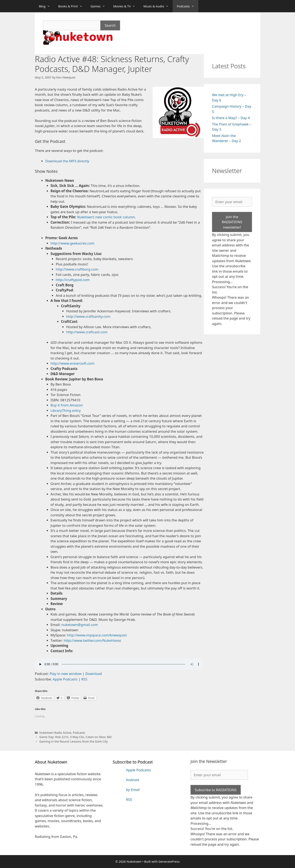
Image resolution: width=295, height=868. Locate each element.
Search (110, 25)
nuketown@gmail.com (79, 625)
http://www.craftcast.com (87, 332)
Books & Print (72, 6)
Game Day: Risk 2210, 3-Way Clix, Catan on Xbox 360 (75, 737)
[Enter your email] (232, 202)
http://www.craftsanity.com (88, 316)
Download (94, 674)
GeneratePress (169, 861)
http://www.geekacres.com (73, 243)
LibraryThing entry (66, 410)
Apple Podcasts (65, 679)
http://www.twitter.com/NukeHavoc (92, 640)
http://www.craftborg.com (77, 269)
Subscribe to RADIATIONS (216, 790)
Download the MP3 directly (67, 161)
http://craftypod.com (73, 280)
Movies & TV (126, 6)
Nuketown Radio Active (55, 733)
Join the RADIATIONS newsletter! (232, 222)
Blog (47, 6)
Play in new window (66, 674)
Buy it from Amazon (67, 405)
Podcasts (188, 6)
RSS (84, 679)
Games (100, 6)
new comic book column (106, 217)
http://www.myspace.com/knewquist (97, 635)
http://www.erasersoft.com (73, 363)
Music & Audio (158, 6)
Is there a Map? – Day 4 (231, 118)
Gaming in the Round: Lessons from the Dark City (74, 741)
